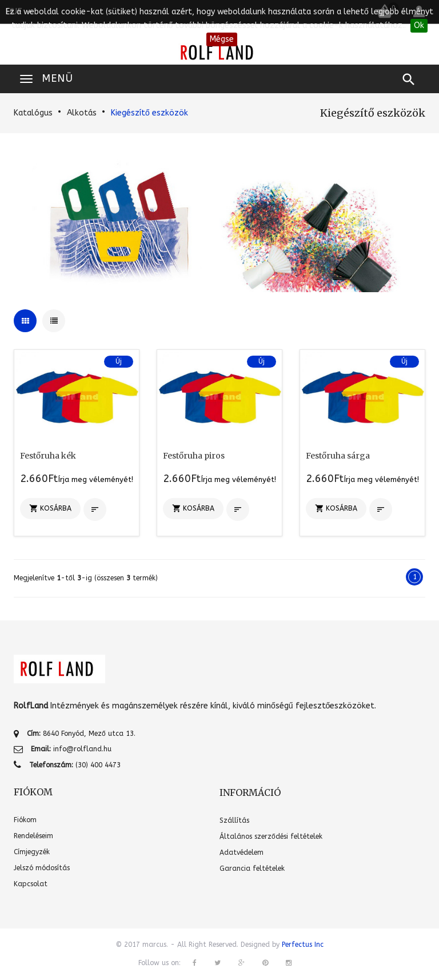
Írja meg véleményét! (96, 479)
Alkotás (82, 113)
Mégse (222, 39)
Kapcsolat (31, 884)
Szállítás (234, 820)
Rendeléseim (33, 836)
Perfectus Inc (303, 945)
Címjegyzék (32, 852)
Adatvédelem (242, 852)
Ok (419, 25)
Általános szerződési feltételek (271, 836)
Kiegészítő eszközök (149, 113)
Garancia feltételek (252, 869)
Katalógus (33, 113)
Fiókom (25, 820)
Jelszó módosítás (42, 868)
